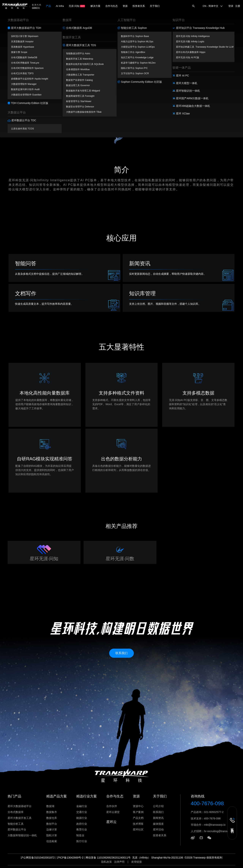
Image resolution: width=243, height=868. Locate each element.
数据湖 (50, 806)
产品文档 (138, 818)
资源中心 (138, 806)
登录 (231, 6)
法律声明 (119, 862)
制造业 (80, 835)
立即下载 (121, 95)
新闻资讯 (158, 818)
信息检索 (52, 841)
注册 (238, 6)
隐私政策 (107, 862)
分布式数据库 (16, 812)
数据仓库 (52, 818)
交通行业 (82, 812)
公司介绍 (158, 806)
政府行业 (82, 824)
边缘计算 (52, 829)
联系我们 (158, 812)
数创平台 (52, 824)
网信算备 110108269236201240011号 (108, 858)
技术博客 (138, 824)
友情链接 (136, 862)
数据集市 (52, 812)
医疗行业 (82, 841)
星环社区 (138, 829)
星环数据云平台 (17, 829)
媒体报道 (158, 824)
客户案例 (138, 812)
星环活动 (158, 829)
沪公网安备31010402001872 (38, 858)
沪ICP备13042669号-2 (70, 858)
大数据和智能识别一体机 (22, 835)
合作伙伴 (112, 806)
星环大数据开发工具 (20, 818)
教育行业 (82, 829)
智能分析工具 (16, 824)
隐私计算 (52, 835)
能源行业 (82, 818)
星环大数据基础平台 (20, 806)
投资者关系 (160, 835)
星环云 (111, 822)
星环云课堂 (113, 812)
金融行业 (82, 806)
